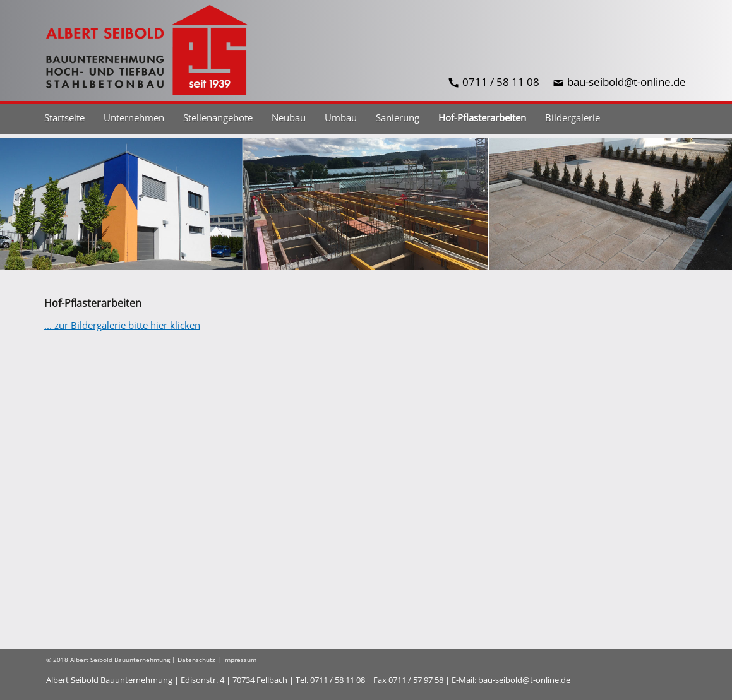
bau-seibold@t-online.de (627, 82)
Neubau (289, 117)
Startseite (64, 117)
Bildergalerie (573, 117)
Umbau (341, 117)
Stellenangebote (218, 117)
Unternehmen (134, 117)
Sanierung (398, 117)
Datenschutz (196, 660)
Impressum (240, 660)
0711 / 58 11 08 (501, 82)
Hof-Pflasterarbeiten (482, 117)
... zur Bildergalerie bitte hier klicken (122, 325)
